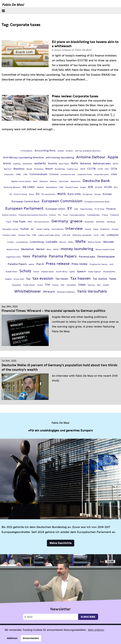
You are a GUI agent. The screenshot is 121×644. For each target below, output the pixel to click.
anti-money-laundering (60, 157)
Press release (58, 264)
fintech (53, 215)
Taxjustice (17, 285)
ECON (108, 187)
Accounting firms (45, 151)
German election (42, 222)
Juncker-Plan (24, 235)
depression (76, 181)
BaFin (75, 163)
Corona (54, 174)
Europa (98, 194)
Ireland (88, 229)
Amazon (69, 151)
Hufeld (24, 229)
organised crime (13, 257)
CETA (114, 169)
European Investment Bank (97, 202)
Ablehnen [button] (12, 638)
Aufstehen (27, 164)
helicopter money (10, 229)
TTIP (47, 285)
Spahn (72, 272)
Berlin (116, 164)
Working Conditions (66, 292)
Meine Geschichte (61, 543)
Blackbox (19, 169)
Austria (52, 163)
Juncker (115, 229)
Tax (28, 279)
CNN (25, 174)
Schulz (36, 272)
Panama (39, 256)
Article (7, 163)
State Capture (94, 272)
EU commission (48, 194)
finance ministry (9, 215)
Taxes (113, 279)
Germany (60, 221)
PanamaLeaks (87, 257)
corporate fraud (85, 174)
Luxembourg (22, 242)
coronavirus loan (68, 174)
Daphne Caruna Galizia (21, 181)
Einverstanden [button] (31, 638)
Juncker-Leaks (9, 235)
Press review (80, 264)
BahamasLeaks (102, 163)
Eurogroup (88, 194)
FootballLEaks (94, 215)
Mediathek (28, 249)
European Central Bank (26, 201)
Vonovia (91, 285)
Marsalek (109, 242)
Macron (63, 242)
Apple (113, 157)
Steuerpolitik (109, 272)
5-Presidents (27, 151)
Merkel (40, 249)
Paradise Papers (17, 264)
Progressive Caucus (98, 264)
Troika (40, 285)
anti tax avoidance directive (88, 151)
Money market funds (105, 249)
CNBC (18, 174)
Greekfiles (89, 222)
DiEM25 (40, 187)
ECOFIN (99, 187)
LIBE (103, 235)
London (10, 242)
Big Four (8, 169)
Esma (31, 194)
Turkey (55, 285)
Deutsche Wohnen (12, 187)
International (57, 229)
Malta (81, 241)
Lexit (96, 235)
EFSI (116, 187)
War (99, 285)
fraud (8, 222)
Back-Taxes (64, 164)
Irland (96, 229)
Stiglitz (8, 279)
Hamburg (111, 222)
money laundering (77, 249)
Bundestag (60, 169)
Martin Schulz (13, 249)
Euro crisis (74, 194)
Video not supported (60, 588)
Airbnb (61, 151)
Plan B (40, 264)
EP (11, 194)
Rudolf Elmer (12, 272)
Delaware (44, 181)
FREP (30, 222)
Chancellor (9, 174)
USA (62, 285)
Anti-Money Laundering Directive (23, 157)
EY (70, 208)
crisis (114, 174)
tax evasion (43, 278)
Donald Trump (72, 187)
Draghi (83, 187)
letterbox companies (82, 235)
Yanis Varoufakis (92, 291)
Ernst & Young (20, 194)
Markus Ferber (94, 242)
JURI (34, 235)
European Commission (62, 201)
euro (61, 194)
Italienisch (105, 229)
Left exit (66, 235)
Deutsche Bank (96, 181)
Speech (81, 271)
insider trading (43, 229)
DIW (61, 187)
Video (82, 285)
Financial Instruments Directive (33, 215)
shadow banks (48, 272)
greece (76, 221)
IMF (32, 229)
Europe (107, 194)
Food (65, 215)
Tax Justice (100, 279)
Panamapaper (106, 257)
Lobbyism (113, 235)
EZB (76, 209)
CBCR (83, 169)
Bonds (29, 169)
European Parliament (24, 208)
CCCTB (91, 169)
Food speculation (77, 215)
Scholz (25, 271)
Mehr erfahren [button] (96, 630)
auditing (17, 164)
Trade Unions (29, 285)
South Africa (62, 272)
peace (31, 264)
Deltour (53, 181)
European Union (55, 209)
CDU (107, 169)
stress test (19, 279)
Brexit (49, 169)
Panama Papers (63, 256)
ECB (90, 187)
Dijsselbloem (52, 187)
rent (111, 264)
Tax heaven (80, 278)
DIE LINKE (29, 187)
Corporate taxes (101, 174)
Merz (49, 249)
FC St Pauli (99, 209)
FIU (59, 215)
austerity (40, 163)
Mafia (71, 242)
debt (35, 181)
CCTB (100, 169)
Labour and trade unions (49, 235)
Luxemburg (37, 242)
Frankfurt (115, 215)
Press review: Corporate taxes (75, 96)
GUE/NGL (100, 222)
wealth (106, 285)
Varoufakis (71, 285)
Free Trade (19, 222)
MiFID (56, 249)
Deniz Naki (64, 181)
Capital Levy (72, 169)
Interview (74, 228)
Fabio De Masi (86, 209)
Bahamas (86, 163)
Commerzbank (38, 174)
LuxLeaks (52, 242)
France (105, 215)
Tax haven (62, 279)
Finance (111, 209)
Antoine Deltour (91, 157)
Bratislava (39, 169)
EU (38, 194)
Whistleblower (28, 291)
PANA (26, 257)
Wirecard (49, 292)
